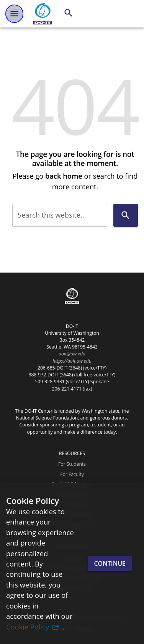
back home (64, 176)
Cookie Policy (28, 627)
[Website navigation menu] (14, 14)
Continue (110, 563)
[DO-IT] (43, 14)
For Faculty (72, 474)
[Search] (68, 13)
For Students (72, 464)
